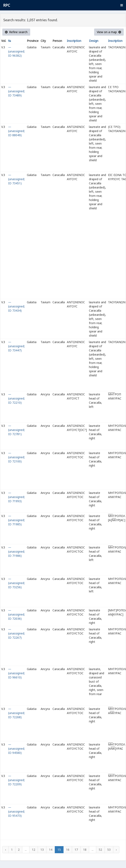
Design (94, 41)
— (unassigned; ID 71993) (16, 497)
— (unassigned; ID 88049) (16, 131)
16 (68, 850)
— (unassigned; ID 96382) (16, 51)
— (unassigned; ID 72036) (16, 614)
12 (34, 850)
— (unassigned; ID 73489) (16, 91)
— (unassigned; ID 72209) (16, 780)
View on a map (109, 32)
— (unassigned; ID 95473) (16, 811)
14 (51, 850)
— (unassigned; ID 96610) (16, 673)
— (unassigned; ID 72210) (16, 398)
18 (85, 850)
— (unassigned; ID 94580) (16, 749)
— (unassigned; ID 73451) (16, 179)
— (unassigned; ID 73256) (16, 583)
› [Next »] (116, 850)
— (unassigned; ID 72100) (16, 457)
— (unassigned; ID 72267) (16, 633)
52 (100, 850)
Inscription (74, 41)
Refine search (16, 32)
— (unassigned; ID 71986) (16, 551)
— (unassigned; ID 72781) (16, 430)
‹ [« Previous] (5, 850)
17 (76, 850)
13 (42, 850)
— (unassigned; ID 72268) (16, 713)
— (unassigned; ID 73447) (16, 346)
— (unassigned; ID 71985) (16, 520)
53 (109, 850)
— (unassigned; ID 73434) (16, 306)
